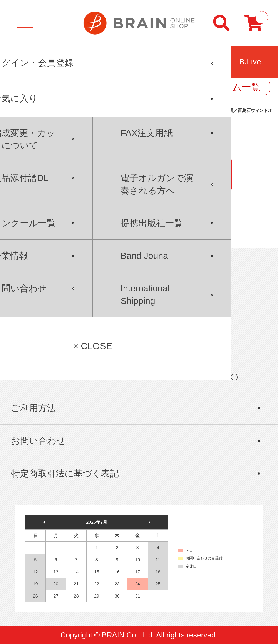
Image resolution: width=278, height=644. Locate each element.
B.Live (250, 62)
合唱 (140, 62)
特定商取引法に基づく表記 (65, 473)
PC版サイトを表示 (139, 174)
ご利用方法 (33, 408)
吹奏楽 (29, 62)
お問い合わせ (38, 441)
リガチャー (194, 62)
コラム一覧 (237, 87)
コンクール (86, 62)
